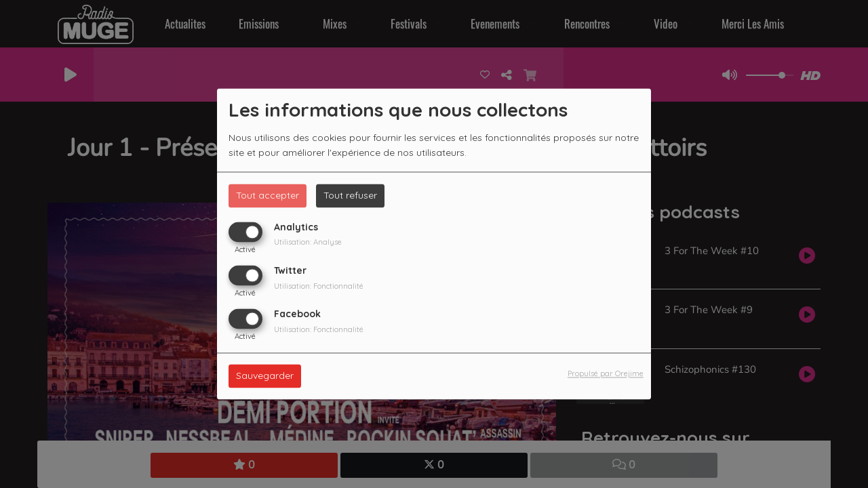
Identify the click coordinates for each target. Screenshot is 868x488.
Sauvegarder (265, 376)
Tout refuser (350, 195)
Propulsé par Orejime (606, 374)
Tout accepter (268, 195)
